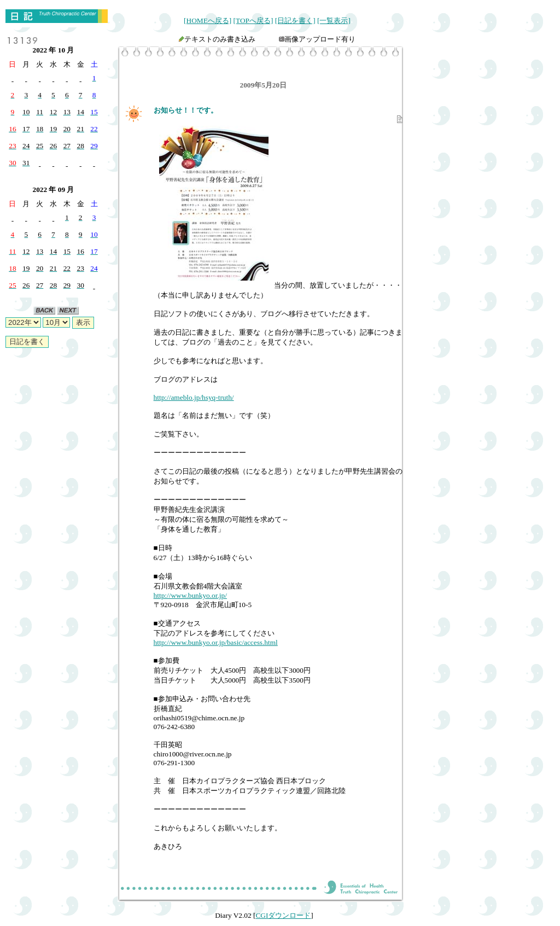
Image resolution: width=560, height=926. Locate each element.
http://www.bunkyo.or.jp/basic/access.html (216, 642)
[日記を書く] (295, 21)
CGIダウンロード (283, 915)
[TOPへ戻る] (253, 21)
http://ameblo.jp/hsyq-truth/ (194, 397)
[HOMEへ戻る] (208, 21)
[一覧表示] (334, 21)
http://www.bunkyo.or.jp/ (190, 595)
